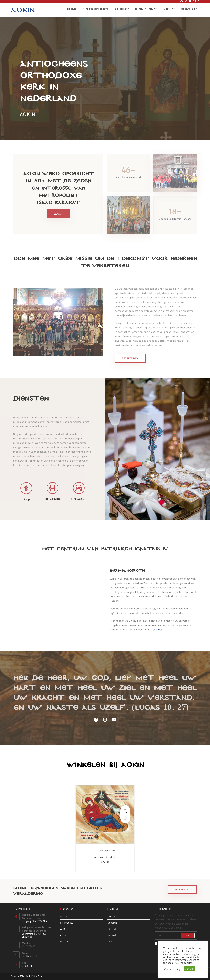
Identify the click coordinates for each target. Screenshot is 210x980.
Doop (110, 941)
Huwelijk (112, 935)
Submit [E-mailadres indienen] (188, 935)
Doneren (112, 923)
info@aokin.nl (29, 956)
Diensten (112, 916)
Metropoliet (67, 923)
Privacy (64, 941)
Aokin (22, 10)
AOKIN (64, 916)
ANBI (63, 929)
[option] (105, 828)
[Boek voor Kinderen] (125, 811)
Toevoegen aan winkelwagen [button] (125, 818)
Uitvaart (112, 929)
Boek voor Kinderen (105, 857)
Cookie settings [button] (173, 969)
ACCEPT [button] (189, 969)
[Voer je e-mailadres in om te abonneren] (176, 936)
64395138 (27, 966)
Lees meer (157, 630)
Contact (64, 935)
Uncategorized (107, 851)
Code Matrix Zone (34, 976)
